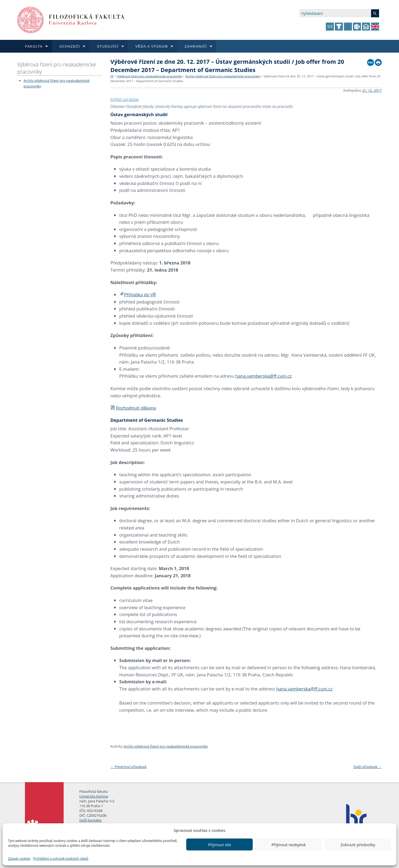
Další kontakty (90, 820)
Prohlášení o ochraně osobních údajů (61, 859)
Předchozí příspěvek (128, 767)
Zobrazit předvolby (358, 845)
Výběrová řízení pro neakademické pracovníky (57, 68)
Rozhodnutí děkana (133, 408)
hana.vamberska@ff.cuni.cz (264, 376)
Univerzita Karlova (94, 796)
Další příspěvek (368, 767)
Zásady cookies (19, 859)
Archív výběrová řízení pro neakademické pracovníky (223, 76)
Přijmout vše (219, 845)
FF (112, 76)
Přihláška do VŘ (140, 295)
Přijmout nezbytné (289, 845)
